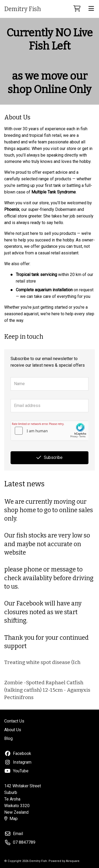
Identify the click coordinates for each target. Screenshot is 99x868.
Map (11, 819)
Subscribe (49, 457)
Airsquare (73, 861)
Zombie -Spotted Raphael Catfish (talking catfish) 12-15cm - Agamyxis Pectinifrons (47, 690)
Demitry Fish (23, 9)
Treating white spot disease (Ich (42, 662)
